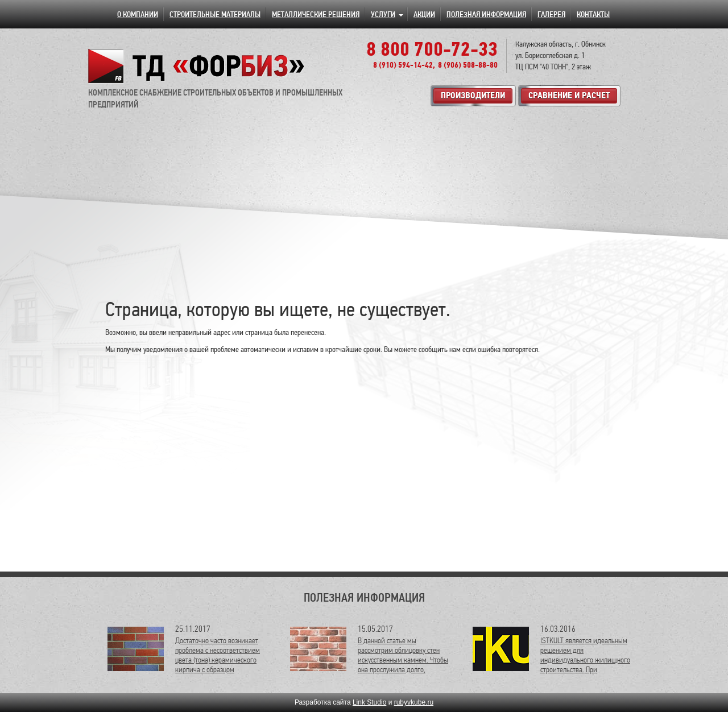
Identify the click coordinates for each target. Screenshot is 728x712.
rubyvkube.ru (414, 702)
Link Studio (369, 702)
